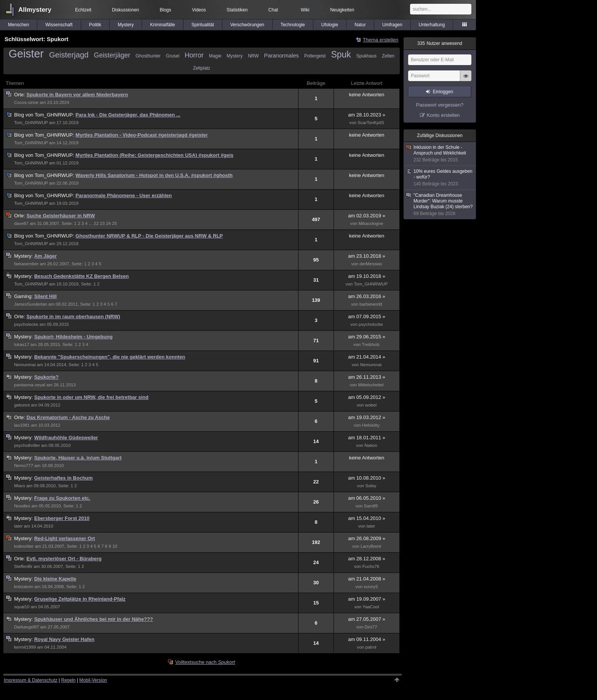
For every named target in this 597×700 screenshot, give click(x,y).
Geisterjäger (112, 55)
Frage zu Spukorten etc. (62, 498)
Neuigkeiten (342, 10)
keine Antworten (367, 95)
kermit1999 (25, 647)
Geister (26, 54)
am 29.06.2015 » (367, 337)
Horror (194, 55)
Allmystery (35, 10)
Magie (215, 56)
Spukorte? (46, 377)
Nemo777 (24, 466)
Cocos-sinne (26, 102)
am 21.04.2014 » (367, 357)
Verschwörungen (247, 25)
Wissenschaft (59, 25)
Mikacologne (371, 223)
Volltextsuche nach (205, 662)
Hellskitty (371, 425)
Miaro (20, 486)
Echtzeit (83, 10)
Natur (360, 25)
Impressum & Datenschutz (31, 680)
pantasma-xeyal (30, 385)
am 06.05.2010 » (367, 498)
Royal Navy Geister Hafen (64, 639)
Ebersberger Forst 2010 (62, 518)
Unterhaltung (432, 25)
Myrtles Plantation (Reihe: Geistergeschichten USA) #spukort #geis (154, 155)
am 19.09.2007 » (367, 599)
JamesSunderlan (31, 304)
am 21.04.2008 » (367, 579)
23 (102, 223)
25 (114, 223)
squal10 (22, 607)
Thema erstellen (381, 40)
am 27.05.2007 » (367, 619)
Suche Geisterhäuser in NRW (61, 216)
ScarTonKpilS (371, 123)
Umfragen (392, 25)
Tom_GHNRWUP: (45, 115)
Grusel (173, 56)
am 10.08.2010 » (367, 478)
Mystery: (24, 256)
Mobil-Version (93, 680)
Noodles (22, 506)
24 (108, 223)
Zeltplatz (202, 68)
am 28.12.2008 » (367, 559)
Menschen (18, 25)
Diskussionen (125, 10)
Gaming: (24, 296)
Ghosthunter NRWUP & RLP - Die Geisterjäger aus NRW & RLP (149, 236)
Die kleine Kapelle (55, 579)
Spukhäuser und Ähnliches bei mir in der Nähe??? (94, 619)
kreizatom (24, 587)
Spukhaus (366, 56)
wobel (371, 405)
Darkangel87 (27, 627)
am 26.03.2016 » (367, 296)
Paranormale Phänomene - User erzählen (124, 195)
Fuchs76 (371, 566)
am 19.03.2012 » (367, 417)
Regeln (69, 680)
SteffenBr (23, 566)
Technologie (293, 25)
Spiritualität (203, 25)
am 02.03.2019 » (367, 216)
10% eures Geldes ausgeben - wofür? (440, 178)
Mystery (126, 25)
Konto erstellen (443, 115)
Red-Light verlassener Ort (65, 538)
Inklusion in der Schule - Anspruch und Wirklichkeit (440, 154)
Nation (371, 445)
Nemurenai (25, 365)
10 (115, 546)
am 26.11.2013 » (367, 377)
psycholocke (26, 324)
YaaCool (371, 607)
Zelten (388, 56)
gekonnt (22, 405)
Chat (273, 10)
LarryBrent (371, 546)
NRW (253, 56)
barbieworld (371, 304)
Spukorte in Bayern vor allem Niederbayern (77, 95)
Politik (95, 25)
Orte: (20, 95)
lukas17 (22, 344)
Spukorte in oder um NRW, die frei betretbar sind (91, 397)
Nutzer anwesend (440, 43)
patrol (371, 647)
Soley (371, 486)
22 (96, 223)
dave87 (21, 223)
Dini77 (371, 627)
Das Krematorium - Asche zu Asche (68, 417)
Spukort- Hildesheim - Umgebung (73, 337)
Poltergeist (315, 56)
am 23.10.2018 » (367, 256)
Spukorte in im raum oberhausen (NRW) (73, 317)
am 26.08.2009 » (367, 538)
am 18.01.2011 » (367, 438)
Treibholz (371, 344)
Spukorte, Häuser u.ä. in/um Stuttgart (78, 458)
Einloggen (443, 92)
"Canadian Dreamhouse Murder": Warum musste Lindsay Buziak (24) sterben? (440, 205)
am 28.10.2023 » (367, 115)
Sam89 (371, 506)
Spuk (341, 54)
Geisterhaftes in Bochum (64, 478)
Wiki (305, 10)
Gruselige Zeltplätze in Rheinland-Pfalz (80, 599)
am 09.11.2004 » (367, 639)
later (18, 526)
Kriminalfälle (162, 25)
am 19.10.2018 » (367, 276)
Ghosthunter (148, 56)
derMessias (371, 264)
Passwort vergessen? (440, 105)
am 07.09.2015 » (367, 317)
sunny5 (371, 587)
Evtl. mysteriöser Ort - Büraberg (64, 559)
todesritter (24, 546)
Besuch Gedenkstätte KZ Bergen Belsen (82, 276)
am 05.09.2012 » (367, 397)
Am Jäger (45, 256)
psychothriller (27, 445)
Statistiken (237, 10)
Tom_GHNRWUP (31, 123)
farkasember (26, 264)
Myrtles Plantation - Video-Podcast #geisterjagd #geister (141, 135)
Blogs (166, 10)
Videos (199, 10)
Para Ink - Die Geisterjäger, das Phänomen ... (128, 115)
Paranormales (282, 56)
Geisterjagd (69, 55)
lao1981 (22, 425)
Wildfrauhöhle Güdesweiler (66, 438)
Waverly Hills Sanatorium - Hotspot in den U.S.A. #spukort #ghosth (154, 175)
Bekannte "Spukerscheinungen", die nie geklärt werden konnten (110, 357)
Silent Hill (45, 296)
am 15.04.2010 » (367, 518)
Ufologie (330, 25)
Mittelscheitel (371, 385)
